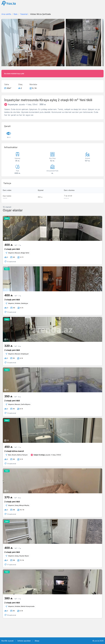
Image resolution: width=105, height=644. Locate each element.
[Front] (9, 3)
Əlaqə (37, 641)
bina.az (66, 198)
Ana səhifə (6, 14)
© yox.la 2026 (98, 641)
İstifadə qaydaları (24, 641)
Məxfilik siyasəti (7, 641)
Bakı (16, 14)
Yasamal (24, 14)
